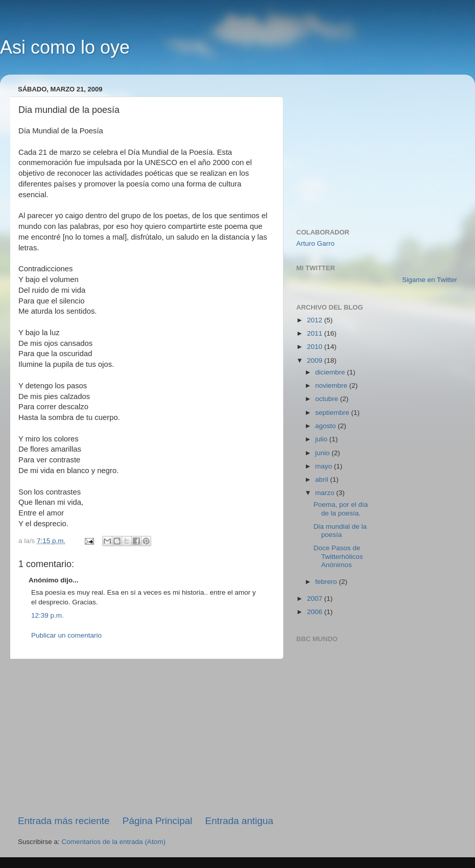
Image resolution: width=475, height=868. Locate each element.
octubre (328, 399)
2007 (316, 599)
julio (322, 439)
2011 (316, 333)
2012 (316, 320)
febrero (327, 582)
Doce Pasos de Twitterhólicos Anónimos (338, 556)
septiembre (333, 413)
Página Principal (158, 821)
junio (323, 453)
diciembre (331, 372)
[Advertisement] (146, 737)
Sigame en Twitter (430, 280)
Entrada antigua (239, 821)
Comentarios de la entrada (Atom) (114, 842)
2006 (316, 612)
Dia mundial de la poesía (340, 531)
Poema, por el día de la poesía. (341, 509)
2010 (316, 347)
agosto (326, 426)
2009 (316, 360)
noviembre (332, 385)
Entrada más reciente (64, 821)
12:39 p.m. (47, 615)
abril (323, 479)
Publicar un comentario (66, 635)
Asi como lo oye (65, 47)
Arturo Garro (315, 243)
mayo (325, 466)
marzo (326, 493)
